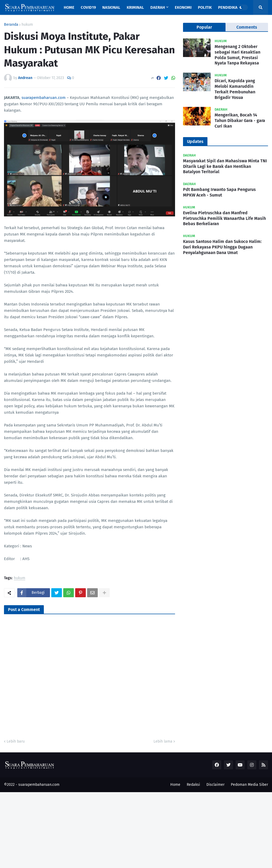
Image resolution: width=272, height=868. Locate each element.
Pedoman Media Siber (249, 785)
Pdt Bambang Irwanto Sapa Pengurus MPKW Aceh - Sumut (219, 192)
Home (175, 785)
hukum (27, 25)
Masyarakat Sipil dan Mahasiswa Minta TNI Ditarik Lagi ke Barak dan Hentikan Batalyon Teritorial (225, 166)
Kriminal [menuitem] (135, 7)
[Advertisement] (136, 829)
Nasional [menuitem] (111, 7)
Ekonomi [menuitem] (183, 7)
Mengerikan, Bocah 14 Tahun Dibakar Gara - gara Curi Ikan (240, 121)
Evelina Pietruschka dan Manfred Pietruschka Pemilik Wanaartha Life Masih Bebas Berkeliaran (224, 218)
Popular (204, 27)
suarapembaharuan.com (44, 98)
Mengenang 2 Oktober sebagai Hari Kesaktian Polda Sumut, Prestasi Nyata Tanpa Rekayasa (237, 55)
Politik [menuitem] (205, 7)
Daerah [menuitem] (158, 7)
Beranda (11, 25)
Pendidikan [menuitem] (229, 7)
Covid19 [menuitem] (88, 7)
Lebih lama (163, 741)
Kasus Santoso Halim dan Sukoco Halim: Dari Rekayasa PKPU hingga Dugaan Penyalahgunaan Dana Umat (222, 247)
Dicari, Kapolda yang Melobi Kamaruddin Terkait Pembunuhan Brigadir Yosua (235, 89)
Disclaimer (215, 785)
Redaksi (193, 785)
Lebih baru (16, 741)
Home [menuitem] (69, 7)
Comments (247, 27)
